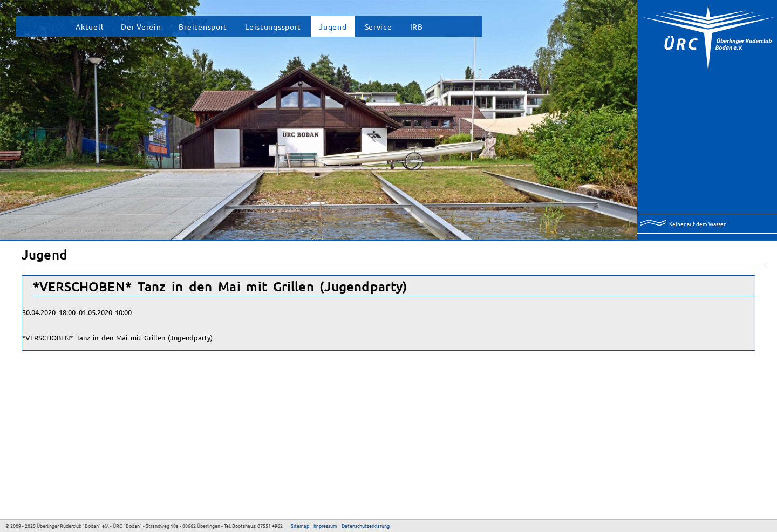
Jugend (333, 26)
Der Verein (141, 26)
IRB (417, 26)
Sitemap (300, 526)
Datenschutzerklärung (366, 526)
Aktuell (89, 26)
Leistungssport (273, 26)
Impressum (325, 526)
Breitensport (203, 26)
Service (379, 26)
